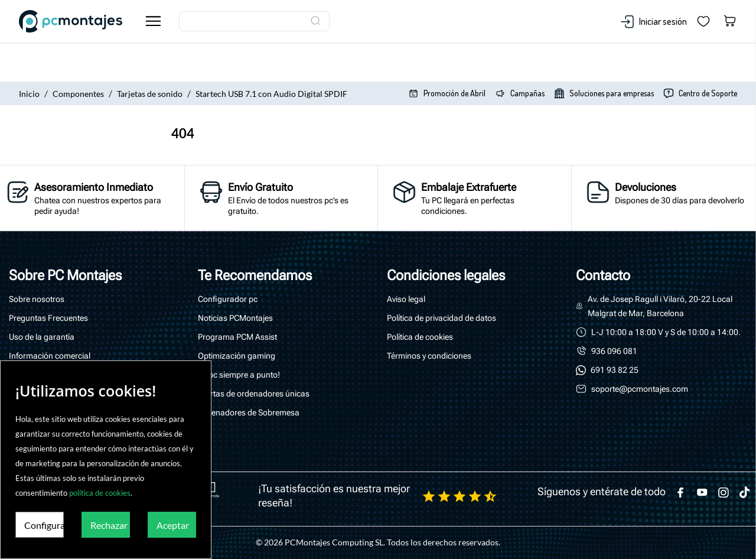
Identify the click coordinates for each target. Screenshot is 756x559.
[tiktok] (745, 492)
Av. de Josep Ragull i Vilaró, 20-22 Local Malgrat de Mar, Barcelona (661, 306)
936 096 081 (614, 351)
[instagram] (724, 492)
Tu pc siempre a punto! (239, 375)
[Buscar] (254, 21)
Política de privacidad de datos (441, 318)
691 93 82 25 (615, 370)
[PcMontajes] (78, 21)
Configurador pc (228, 299)
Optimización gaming (237, 356)
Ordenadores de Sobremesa (249, 412)
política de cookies (100, 493)
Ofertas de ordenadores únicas (254, 394)
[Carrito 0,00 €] (730, 22)
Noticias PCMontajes (235, 318)
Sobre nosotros (37, 299)
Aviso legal (406, 299)
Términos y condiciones (429, 356)
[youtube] (702, 492)
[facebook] (681, 492)
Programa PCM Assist (237, 337)
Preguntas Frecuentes (48, 318)
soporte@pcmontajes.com (640, 389)
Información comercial (50, 356)
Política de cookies (420, 337)
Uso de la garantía (42, 337)
